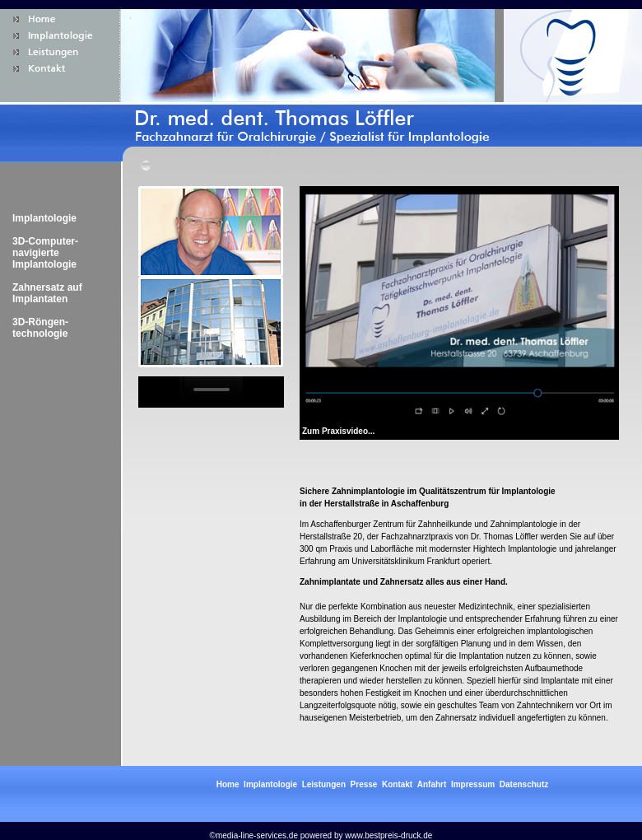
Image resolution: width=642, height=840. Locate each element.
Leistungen (324, 784)
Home (228, 784)
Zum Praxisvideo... (338, 431)
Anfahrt (432, 784)
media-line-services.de (257, 835)
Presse (364, 784)
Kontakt (397, 784)
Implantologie (44, 218)
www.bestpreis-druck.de (388, 835)
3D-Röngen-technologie (40, 328)
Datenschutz (524, 784)
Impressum (473, 784)
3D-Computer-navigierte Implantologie (45, 253)
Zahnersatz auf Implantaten (47, 293)
